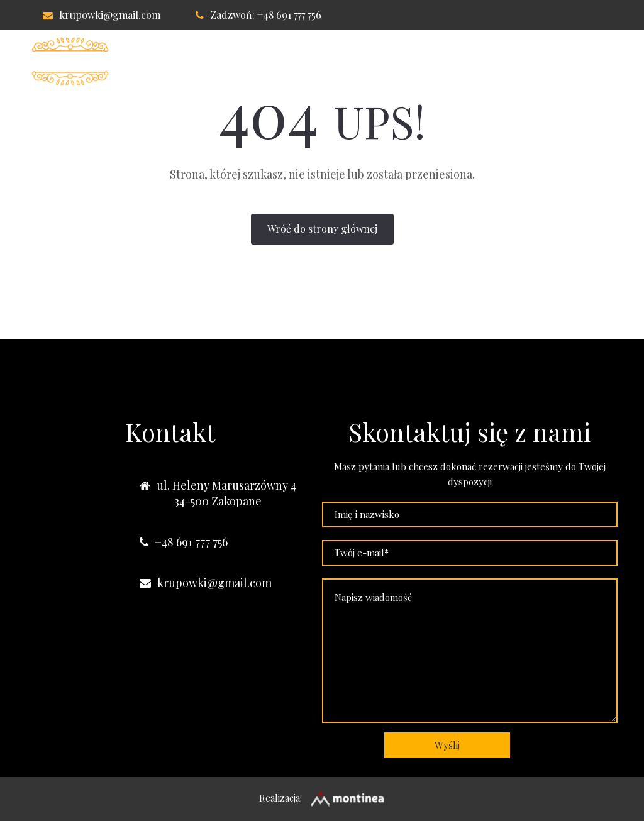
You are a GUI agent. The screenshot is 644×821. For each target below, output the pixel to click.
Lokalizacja (396, 62)
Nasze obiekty (566, 62)
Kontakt (478, 62)
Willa (168, 62)
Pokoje (228, 62)
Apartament (305, 62)
